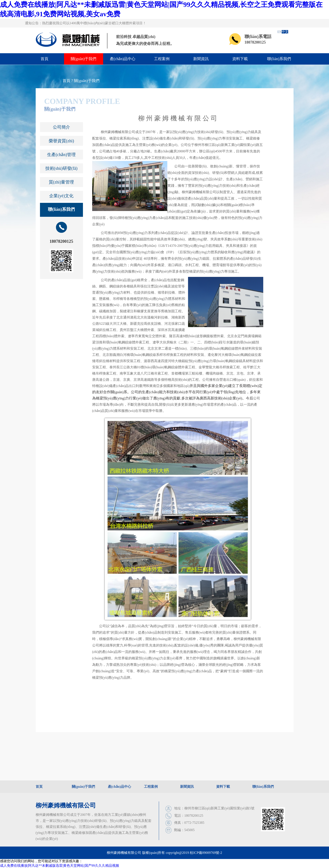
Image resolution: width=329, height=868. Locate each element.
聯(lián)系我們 (279, 59)
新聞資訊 (201, 59)
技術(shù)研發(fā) (61, 168)
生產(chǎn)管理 (61, 155)
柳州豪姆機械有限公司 (66, 805)
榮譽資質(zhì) (61, 141)
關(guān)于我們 (83, 59)
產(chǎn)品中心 (123, 59)
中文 (285, 32)
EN (280, 32)
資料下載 (240, 59)
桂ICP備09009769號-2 (206, 853)
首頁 (44, 59)
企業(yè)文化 (61, 196)
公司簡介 (61, 127)
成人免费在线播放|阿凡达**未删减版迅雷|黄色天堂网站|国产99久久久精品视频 (60, 866)
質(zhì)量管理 (61, 182)
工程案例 (162, 59)
